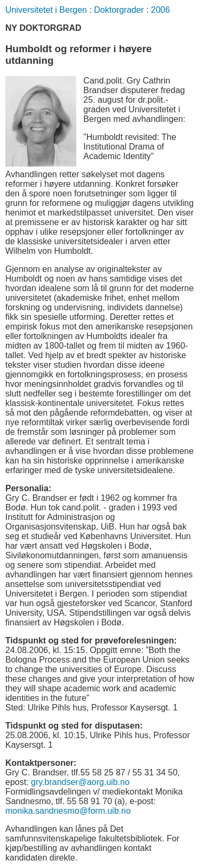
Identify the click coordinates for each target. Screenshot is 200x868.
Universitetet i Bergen (46, 10)
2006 (161, 10)
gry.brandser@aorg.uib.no (80, 782)
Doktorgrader (119, 10)
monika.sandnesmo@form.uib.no (68, 811)
